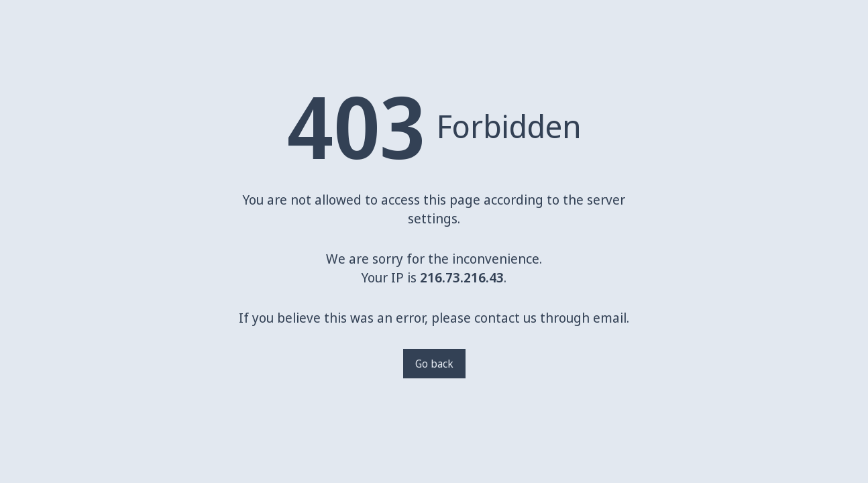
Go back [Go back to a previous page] (434, 364)
